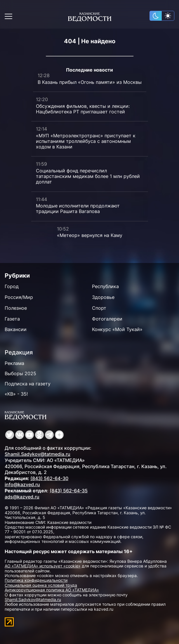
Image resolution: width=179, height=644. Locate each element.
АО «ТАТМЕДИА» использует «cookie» (43, 566)
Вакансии (16, 329)
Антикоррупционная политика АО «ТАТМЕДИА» (52, 590)
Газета (12, 319)
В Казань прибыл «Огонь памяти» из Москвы (90, 82)
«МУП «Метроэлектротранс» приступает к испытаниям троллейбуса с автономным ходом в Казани (86, 141)
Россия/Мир (19, 297)
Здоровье (103, 297)
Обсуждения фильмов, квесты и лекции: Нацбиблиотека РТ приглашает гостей (83, 109)
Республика (105, 286)
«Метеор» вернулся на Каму (90, 235)
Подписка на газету (28, 384)
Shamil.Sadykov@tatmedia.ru (38, 454)
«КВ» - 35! (16, 394)
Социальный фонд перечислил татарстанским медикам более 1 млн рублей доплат (88, 176)
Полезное (16, 308)
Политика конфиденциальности (36, 580)
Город (12, 286)
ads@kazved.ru (22, 497)
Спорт (99, 308)
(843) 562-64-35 (69, 491)
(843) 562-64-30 (49, 478)
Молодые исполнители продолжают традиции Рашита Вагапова (78, 208)
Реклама (14, 363)
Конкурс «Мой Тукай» (117, 329)
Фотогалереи (107, 319)
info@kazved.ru (22, 484)
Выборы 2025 (20, 373)
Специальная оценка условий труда (41, 585)
